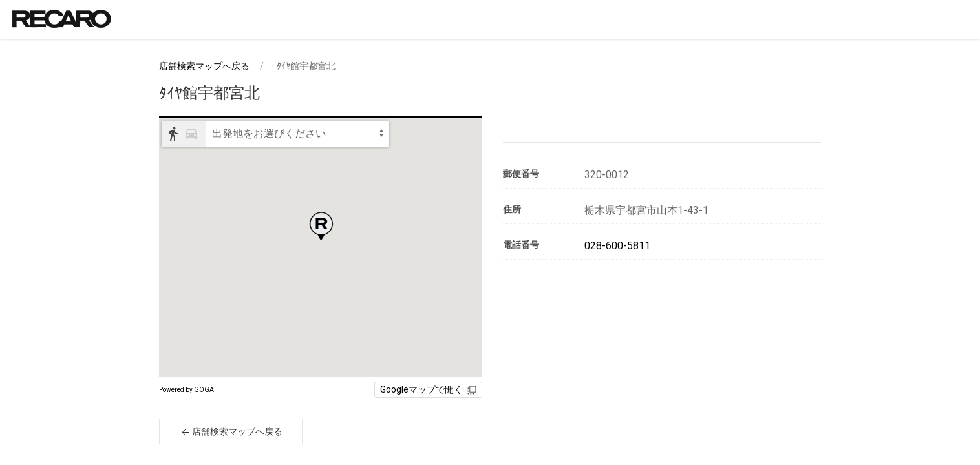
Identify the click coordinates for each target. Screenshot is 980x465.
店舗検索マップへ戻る (204, 66)
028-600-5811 (617, 246)
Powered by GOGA (186, 390)
